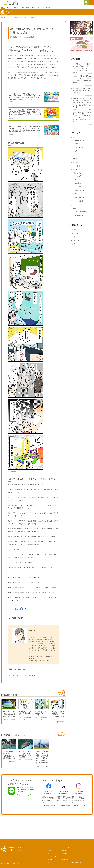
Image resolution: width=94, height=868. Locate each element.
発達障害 (76, 162)
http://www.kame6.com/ (42, 661)
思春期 (50, 862)
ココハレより (79, 215)
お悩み (75, 159)
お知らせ (76, 209)
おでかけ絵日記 (79, 190)
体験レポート (79, 144)
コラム (77, 180)
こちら (34, 577)
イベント (51, 853)
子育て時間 (78, 187)
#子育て (74, 237)
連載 (76, 194)
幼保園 (50, 859)
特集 (74, 137)
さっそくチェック (24, 796)
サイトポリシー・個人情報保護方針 (71, 862)
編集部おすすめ (79, 140)
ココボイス (78, 183)
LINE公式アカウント (67, 856)
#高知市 (74, 230)
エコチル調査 (79, 201)
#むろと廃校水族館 (30, 675)
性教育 (77, 151)
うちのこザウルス (80, 176)
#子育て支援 (75, 240)
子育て (50, 850)
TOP (50, 848)
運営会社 (63, 850)
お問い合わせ (65, 859)
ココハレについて (66, 848)
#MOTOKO (11, 675)
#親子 (73, 244)
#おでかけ (20, 675)
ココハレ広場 (77, 166)
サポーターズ (79, 147)
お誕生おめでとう (80, 197)
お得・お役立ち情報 (81, 212)
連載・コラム (77, 173)
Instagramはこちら (78, 806)
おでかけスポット (53, 856)
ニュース (76, 205)
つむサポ (77, 154)
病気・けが (76, 169)
